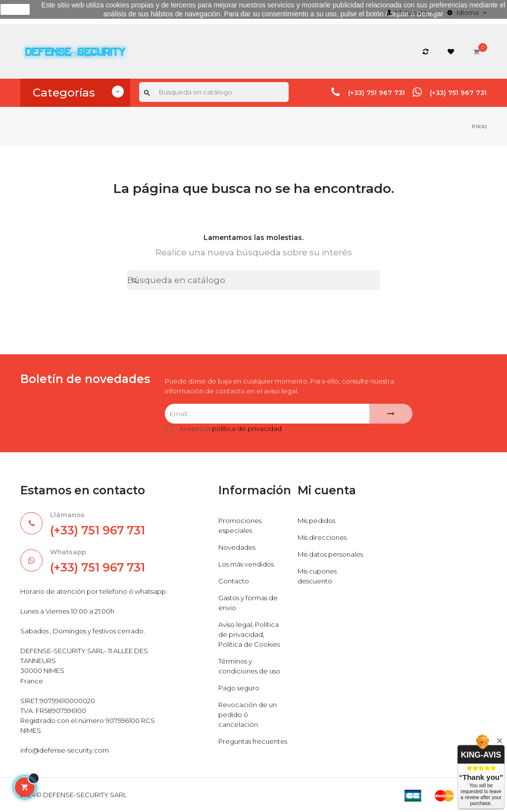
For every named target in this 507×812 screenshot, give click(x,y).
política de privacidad (247, 429)
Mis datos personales (330, 554)
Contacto (234, 581)
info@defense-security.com (65, 750)
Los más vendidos (246, 564)
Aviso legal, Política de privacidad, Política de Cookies (249, 634)
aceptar (15, 9)
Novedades (237, 547)
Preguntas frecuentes (253, 741)
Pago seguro (239, 688)
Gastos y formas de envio (248, 603)
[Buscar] (214, 92)
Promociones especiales (240, 525)
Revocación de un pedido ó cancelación (248, 715)
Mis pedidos (316, 521)
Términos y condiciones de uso (249, 666)
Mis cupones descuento (317, 576)
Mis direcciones (322, 537)
